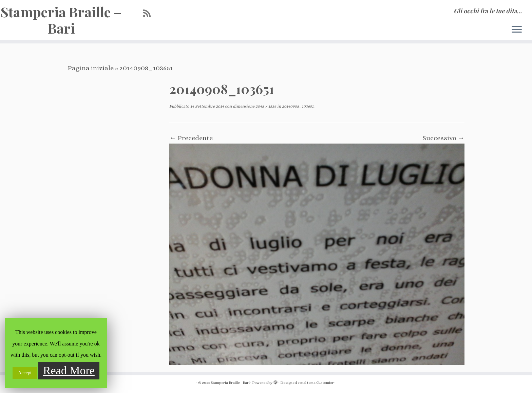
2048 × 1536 (265, 106)
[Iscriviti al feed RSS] (149, 14)
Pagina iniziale (91, 68)
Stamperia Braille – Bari (61, 20)
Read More (69, 370)
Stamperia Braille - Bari (230, 383)
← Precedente (191, 138)
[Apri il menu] (517, 30)
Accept (25, 373)
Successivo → (443, 138)
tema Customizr (320, 383)
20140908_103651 (297, 106)
